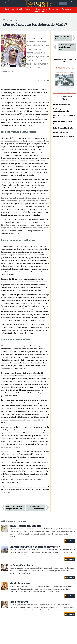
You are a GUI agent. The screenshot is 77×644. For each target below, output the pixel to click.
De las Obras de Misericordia (63, 128)
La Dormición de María (21, 565)
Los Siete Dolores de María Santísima (37, 508)
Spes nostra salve (19, 602)
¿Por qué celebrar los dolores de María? (65, 116)
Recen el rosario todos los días (25, 526)
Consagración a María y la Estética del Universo (35, 547)
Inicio (7, 9)
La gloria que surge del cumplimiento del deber (14, 508)
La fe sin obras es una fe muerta (64, 136)
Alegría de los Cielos (20, 583)
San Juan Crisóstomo (61, 132)
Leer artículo (70, 541)
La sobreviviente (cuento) (62, 105)
